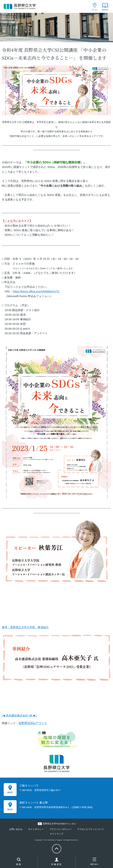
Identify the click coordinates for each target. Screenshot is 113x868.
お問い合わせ (16, 829)
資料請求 (105, 10)
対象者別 (57, 862)
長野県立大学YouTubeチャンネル (59, 824)
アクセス (95, 10)
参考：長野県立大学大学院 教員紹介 (25, 627)
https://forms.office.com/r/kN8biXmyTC (36, 291)
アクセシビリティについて (91, 829)
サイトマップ (57, 834)
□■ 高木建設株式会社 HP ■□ (19, 715)
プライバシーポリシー (60, 829)
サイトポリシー (36, 829)
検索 (19, 862)
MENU (94, 862)
